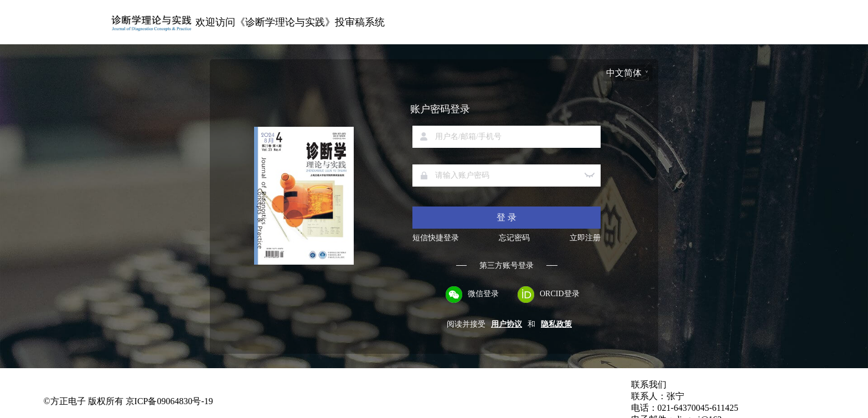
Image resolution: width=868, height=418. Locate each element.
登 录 (507, 217)
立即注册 (585, 238)
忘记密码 (514, 238)
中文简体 (624, 73)
